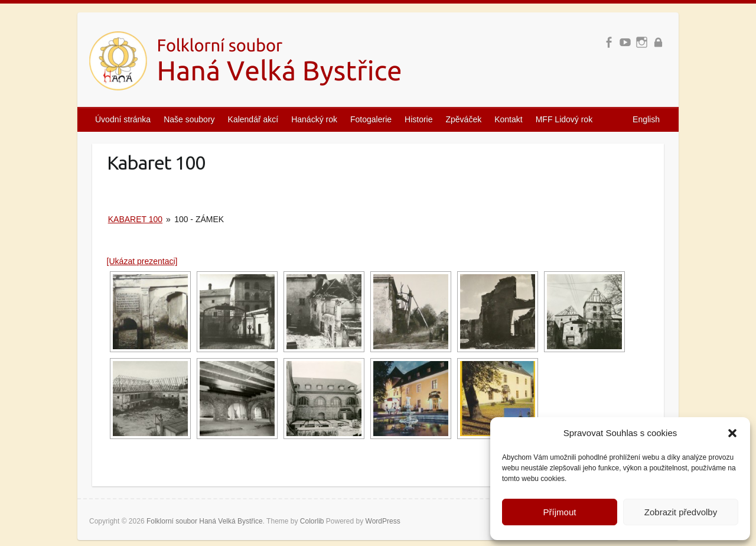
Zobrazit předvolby (681, 512)
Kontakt (508, 119)
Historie (418, 119)
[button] (732, 433)
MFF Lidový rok (564, 119)
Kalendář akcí (253, 119)
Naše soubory (189, 119)
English (646, 119)
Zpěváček (464, 119)
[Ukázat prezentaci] (142, 261)
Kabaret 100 (135, 219)
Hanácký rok (314, 119)
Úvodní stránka (123, 119)
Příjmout (560, 512)
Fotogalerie (371, 119)
